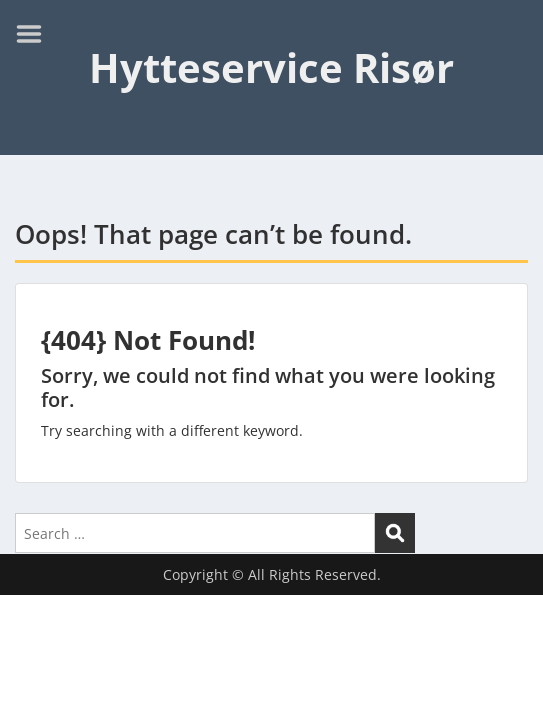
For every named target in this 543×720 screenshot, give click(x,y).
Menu (36, 34)
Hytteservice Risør (271, 67)
